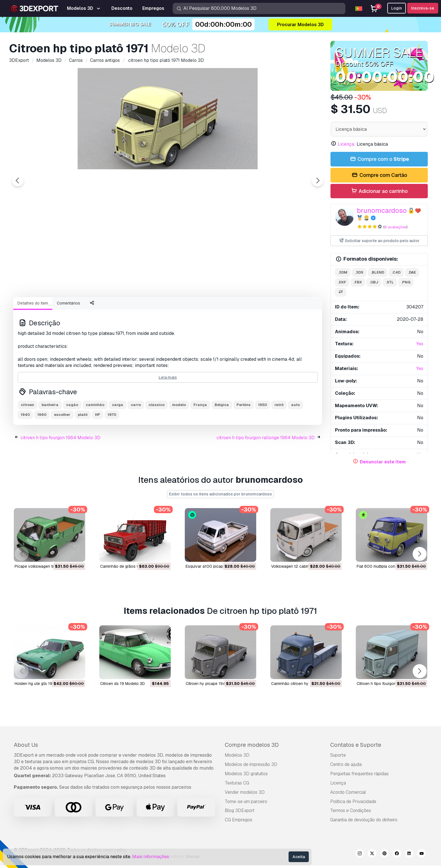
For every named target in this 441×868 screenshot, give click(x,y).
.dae (412, 272)
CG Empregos (238, 822)
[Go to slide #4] (150, 308)
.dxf (342, 282)
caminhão (95, 436)
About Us (26, 747)
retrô (279, 436)
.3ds (359, 272)
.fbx (358, 282)
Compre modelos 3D (252, 747)
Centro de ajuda (346, 767)
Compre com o (379, 159)
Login (397, 8)
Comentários (68, 334)
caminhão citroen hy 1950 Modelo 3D (306, 686)
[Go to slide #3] (114, 308)
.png (406, 282)
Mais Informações (151, 857)
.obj (374, 282)
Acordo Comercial (348, 795)
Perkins (244, 436)
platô (83, 446)
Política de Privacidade (353, 804)
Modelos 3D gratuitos (246, 776)
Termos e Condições (351, 813)
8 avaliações (395, 227)
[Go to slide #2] (78, 308)
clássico (157, 436)
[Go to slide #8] (294, 308)
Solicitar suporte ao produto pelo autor (379, 241)
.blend (378, 272)
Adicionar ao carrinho (379, 191)
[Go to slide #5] (186, 308)
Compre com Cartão (379, 175)
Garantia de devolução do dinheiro (364, 822)
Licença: (347, 144)
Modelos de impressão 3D (251, 767)
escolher (62, 446)
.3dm (343, 272)
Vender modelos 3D (245, 795)
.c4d (396, 272)
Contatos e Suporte (356, 747)
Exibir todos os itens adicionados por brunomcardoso (220, 497)
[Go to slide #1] (42, 308)
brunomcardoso (382, 210)
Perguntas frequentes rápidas (359, 776)
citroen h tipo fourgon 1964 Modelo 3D (60, 469)
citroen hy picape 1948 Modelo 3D (217, 686)
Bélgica (222, 436)
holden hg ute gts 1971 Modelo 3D (46, 686)
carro (136, 436)
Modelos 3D (237, 758)
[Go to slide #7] (258, 308)
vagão (72, 436)
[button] (419, 556)
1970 (112, 446)
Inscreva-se (423, 8)
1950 (263, 436)
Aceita (299, 857)
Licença (338, 785)
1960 (42, 446)
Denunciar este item (383, 462)
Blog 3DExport (240, 813)
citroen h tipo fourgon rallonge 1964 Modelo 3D (266, 469)
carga (118, 436)
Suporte (338, 758)
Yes (420, 344)
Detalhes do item (33, 334)
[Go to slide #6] (222, 308)
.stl (390, 282)
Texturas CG (237, 785)
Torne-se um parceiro (246, 804)
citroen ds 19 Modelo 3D (122, 686)
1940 (25, 446)
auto (295, 436)
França (200, 436)
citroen (27, 436)
